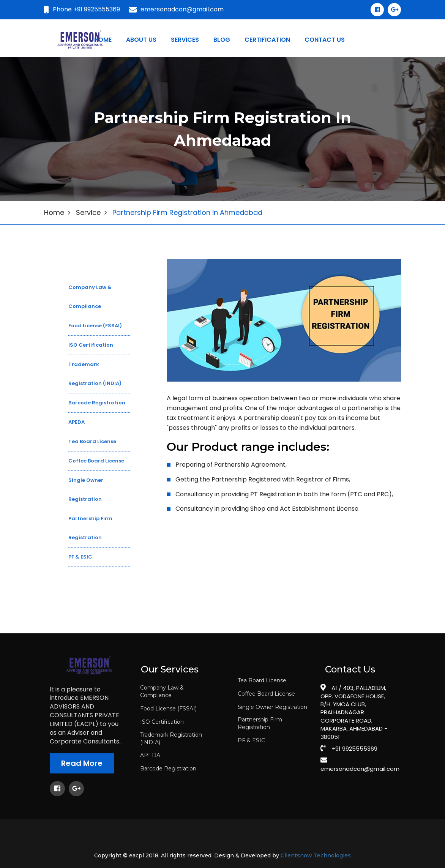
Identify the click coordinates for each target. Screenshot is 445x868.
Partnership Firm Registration (260, 723)
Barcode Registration (168, 769)
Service (88, 212)
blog (222, 40)
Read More (82, 763)
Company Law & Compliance (162, 691)
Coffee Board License (266, 694)
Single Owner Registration (272, 707)
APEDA (150, 755)
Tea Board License (262, 680)
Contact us (325, 40)
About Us (141, 40)
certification (267, 40)
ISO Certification (162, 722)
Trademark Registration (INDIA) (171, 739)
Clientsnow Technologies (316, 856)
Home (103, 40)
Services (185, 40)
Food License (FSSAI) (168, 709)
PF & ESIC (251, 740)
